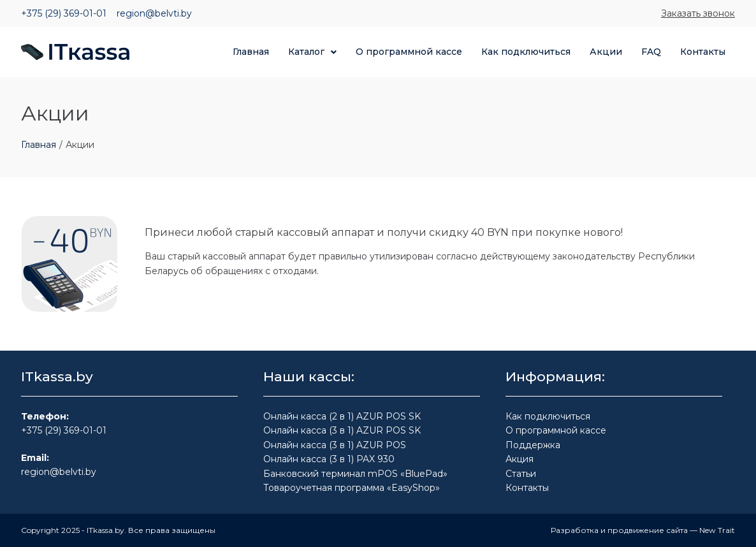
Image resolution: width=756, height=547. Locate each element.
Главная (39, 145)
